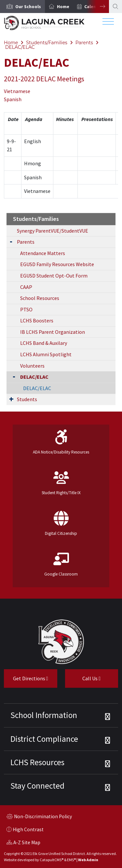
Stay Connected (37, 786)
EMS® (71, 860)
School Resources (40, 298)
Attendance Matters (43, 253)
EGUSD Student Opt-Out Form (54, 276)
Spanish (13, 99)
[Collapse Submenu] (13, 376)
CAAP (26, 287)
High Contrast (28, 829)
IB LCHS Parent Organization (53, 332)
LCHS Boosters (37, 320)
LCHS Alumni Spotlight (46, 354)
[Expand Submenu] (11, 241)
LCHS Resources (37, 762)
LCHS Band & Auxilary (44, 343)
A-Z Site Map (23, 843)
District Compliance (44, 739)
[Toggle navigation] (108, 23)
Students (27, 399)
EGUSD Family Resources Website (57, 264)
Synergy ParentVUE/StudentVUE (53, 231)
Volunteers (32, 366)
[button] (28, 7)
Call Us (83, 681)
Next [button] (98, 7)
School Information (44, 715)
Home (63, 7)
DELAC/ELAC (20, 47)
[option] (22, 7)
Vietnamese (17, 91)
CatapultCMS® (52, 860)
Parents (84, 43)
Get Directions (26, 681)
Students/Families (47, 43)
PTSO (26, 309)
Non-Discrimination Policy (39, 817)
